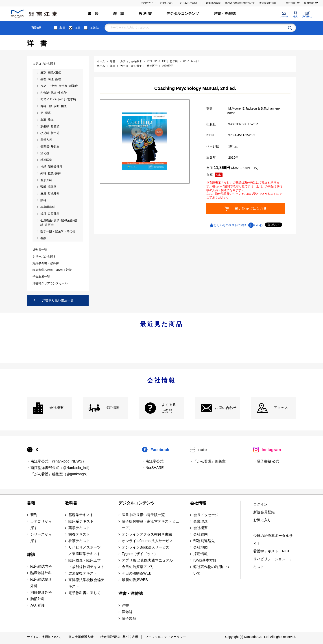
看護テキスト (79, 541)
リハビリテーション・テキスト (273, 563)
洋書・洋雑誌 (225, 14)
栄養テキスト (79, 534)
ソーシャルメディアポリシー (166, 637)
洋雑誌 (94, 28)
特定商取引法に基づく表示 (119, 637)
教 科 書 (145, 14)
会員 (295, 17)
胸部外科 (37, 599)
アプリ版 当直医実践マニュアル (147, 560)
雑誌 (31, 555)
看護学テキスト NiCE (272, 551)
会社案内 (201, 534)
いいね (258, 225)
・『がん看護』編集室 (208, 461)
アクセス (281, 408)
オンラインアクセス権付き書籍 (147, 534)
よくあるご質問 (188, 3)
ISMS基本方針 (205, 560)
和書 (63, 28)
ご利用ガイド (148, 3)
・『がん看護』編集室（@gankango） (58, 474)
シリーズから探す (41, 538)
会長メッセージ (206, 515)
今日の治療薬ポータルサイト (273, 540)
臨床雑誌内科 (41, 566)
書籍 (31, 503)
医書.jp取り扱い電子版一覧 (143, 515)
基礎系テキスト (81, 515)
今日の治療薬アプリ (138, 567)
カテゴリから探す (41, 525)
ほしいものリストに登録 (230, 225)
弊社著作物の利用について (240, 3)
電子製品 (129, 618)
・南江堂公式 (153, 461)
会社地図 (201, 547)
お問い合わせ (168, 3)
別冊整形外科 (41, 592)
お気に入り (262, 520)
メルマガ (284, 17)
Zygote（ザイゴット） (140, 554)
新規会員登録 (264, 512)
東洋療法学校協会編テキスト (86, 583)
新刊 (34, 515)
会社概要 (57, 408)
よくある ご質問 (169, 408)
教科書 (71, 503)
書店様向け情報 (268, 3)
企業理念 (201, 521)
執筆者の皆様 (213, 3)
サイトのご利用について (44, 637)
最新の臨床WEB (135, 580)
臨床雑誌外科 (41, 573)
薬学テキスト (79, 528)
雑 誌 (119, 14)
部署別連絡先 (204, 541)
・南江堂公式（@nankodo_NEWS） (56, 461)
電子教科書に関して (85, 593)
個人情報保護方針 (81, 637)
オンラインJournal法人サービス (147, 541)
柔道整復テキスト (83, 573)
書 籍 (93, 14)
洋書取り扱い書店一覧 (58, 300)
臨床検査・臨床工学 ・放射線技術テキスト (86, 564)
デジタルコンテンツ (183, 14)
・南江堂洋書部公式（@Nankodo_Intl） (59, 468)
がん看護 (37, 605)
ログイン (260, 504)
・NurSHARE (153, 468)
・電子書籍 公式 (266, 461)
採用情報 (309, 3)
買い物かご (307, 17)
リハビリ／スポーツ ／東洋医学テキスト (85, 551)
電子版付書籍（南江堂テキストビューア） (151, 525)
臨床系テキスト (81, 521)
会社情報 (291, 3)
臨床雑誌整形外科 (41, 583)
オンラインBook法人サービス (146, 547)
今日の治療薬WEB (137, 573)
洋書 (78, 28)
